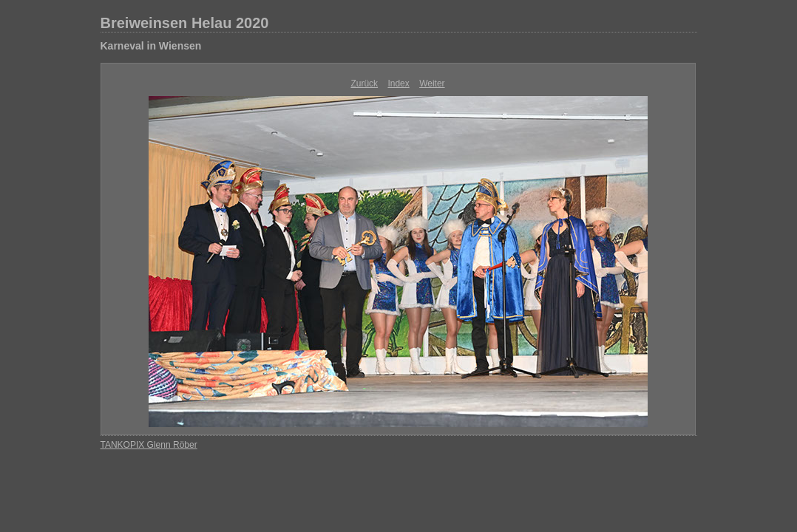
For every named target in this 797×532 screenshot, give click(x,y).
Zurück (364, 83)
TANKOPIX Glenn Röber (149, 445)
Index (398, 83)
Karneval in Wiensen (151, 46)
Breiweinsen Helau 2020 (185, 23)
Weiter (432, 83)
